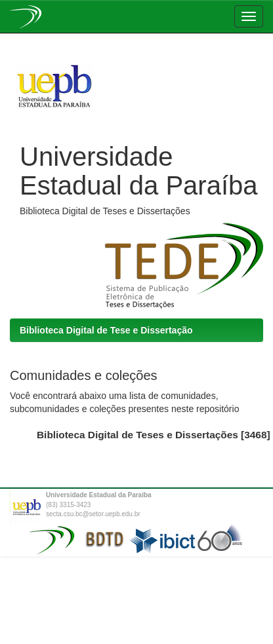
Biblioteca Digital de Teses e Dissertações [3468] (154, 435)
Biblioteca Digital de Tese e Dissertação (106, 330)
